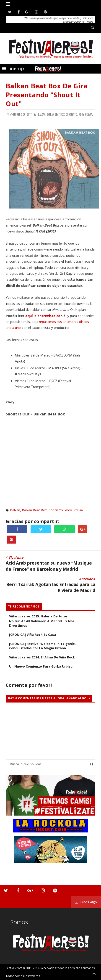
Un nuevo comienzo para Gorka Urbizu (41, 666)
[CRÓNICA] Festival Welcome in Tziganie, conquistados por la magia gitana (42, 646)
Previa (78, 510)
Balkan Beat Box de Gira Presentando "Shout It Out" (47, 95)
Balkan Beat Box (34, 510)
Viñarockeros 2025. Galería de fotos (38, 616)
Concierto (56, 510)
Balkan (15, 510)
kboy (68, 510)
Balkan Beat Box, (56, 114)
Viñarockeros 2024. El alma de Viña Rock (42, 657)
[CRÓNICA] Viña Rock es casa (33, 635)
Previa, (89, 114)
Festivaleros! (14, 968)
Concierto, (72, 114)
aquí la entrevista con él (46, 316)
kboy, (82, 114)
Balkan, (42, 114)
